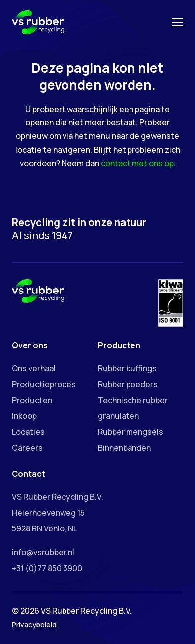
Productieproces (44, 384)
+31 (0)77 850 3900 (47, 568)
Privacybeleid (34, 624)
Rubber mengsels (130, 432)
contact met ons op (137, 163)
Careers (27, 448)
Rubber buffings (127, 368)
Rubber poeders (128, 384)
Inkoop (24, 416)
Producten (32, 400)
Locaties (28, 432)
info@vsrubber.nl (43, 552)
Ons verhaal (34, 368)
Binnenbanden (124, 448)
